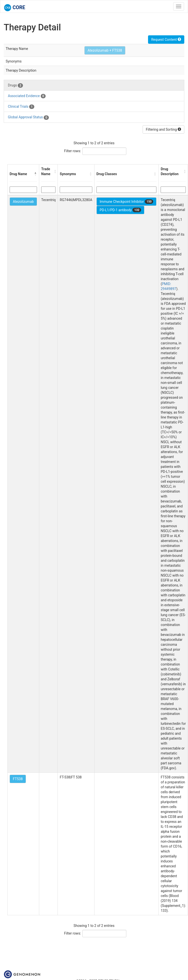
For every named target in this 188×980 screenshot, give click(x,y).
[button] (36, 174)
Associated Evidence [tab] (27, 96)
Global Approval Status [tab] (28, 117)
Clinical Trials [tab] (21, 107)
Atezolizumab (23, 202)
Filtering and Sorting (163, 129)
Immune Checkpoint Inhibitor (127, 202)
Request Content (166, 40)
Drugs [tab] (15, 85)
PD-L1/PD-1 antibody (120, 210)
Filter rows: (73, 151)
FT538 (18, 779)
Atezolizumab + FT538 (105, 50)
